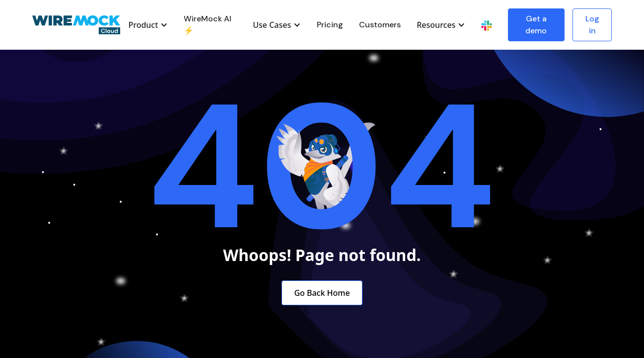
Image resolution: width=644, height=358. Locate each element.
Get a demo (536, 25)
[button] (148, 25)
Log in (592, 25)
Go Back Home (322, 293)
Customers (380, 25)
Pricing (330, 25)
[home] (76, 25)
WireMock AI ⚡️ (208, 25)
